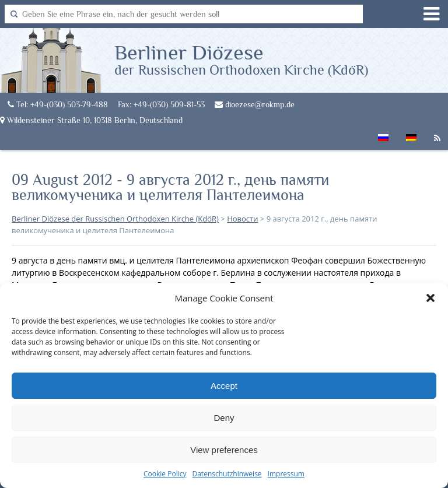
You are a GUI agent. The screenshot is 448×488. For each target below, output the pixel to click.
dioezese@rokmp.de (255, 104)
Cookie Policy (165, 474)
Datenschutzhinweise (227, 474)
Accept (224, 386)
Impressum (286, 474)
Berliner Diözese (241, 59)
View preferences (224, 450)
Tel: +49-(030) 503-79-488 (58, 104)
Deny (224, 418)
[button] (430, 298)
